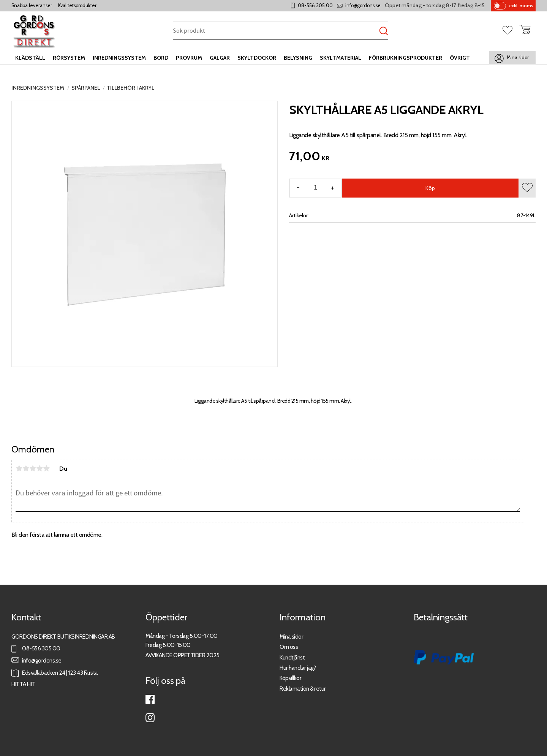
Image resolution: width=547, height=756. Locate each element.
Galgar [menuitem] (220, 58)
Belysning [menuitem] (298, 58)
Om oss (289, 647)
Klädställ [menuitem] (30, 58)
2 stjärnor (26, 468)
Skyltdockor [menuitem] (257, 58)
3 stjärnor (33, 468)
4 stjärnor (40, 468)
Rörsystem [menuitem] (69, 58)
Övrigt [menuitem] (460, 58)
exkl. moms (521, 6)
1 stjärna (19, 468)
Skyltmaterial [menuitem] (341, 58)
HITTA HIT (23, 684)
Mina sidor (291, 637)
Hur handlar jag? (298, 668)
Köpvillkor (290, 678)
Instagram (150, 718)
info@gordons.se (363, 6)
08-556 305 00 (315, 6)
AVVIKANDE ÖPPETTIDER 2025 (183, 655)
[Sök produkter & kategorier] (276, 31)
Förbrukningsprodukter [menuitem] (406, 58)
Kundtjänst (292, 657)
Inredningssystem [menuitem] (119, 58)
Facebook (150, 699)
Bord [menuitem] (161, 58)
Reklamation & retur (303, 689)
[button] (511, 31)
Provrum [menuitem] (189, 58)
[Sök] (384, 31)
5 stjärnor (46, 468)
